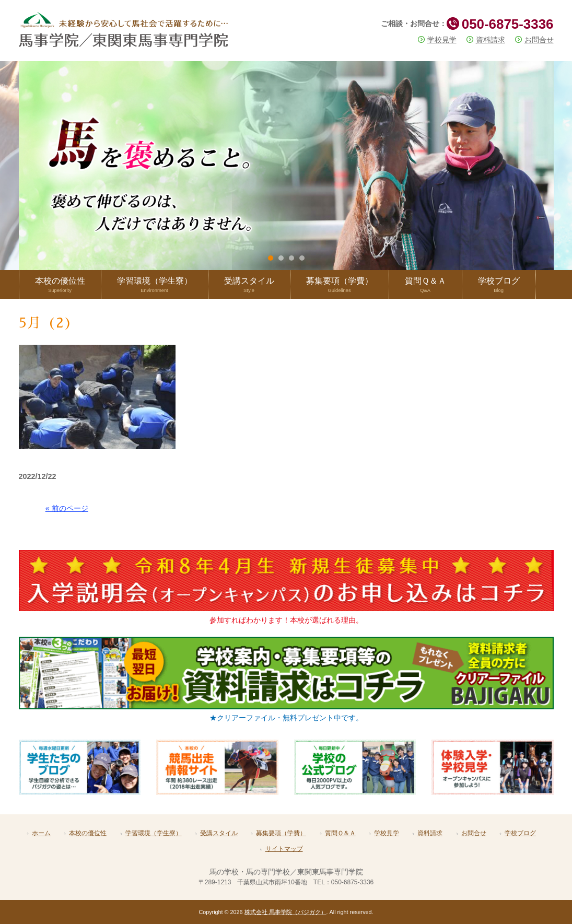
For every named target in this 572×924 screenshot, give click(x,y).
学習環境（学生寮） (154, 833)
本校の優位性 (88, 833)
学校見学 (442, 40)
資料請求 (491, 40)
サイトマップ (284, 849)
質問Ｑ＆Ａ (340, 833)
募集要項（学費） (281, 833)
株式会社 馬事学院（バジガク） (285, 912)
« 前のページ (67, 508)
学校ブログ (520, 833)
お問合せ (539, 40)
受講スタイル (219, 833)
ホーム (41, 833)
